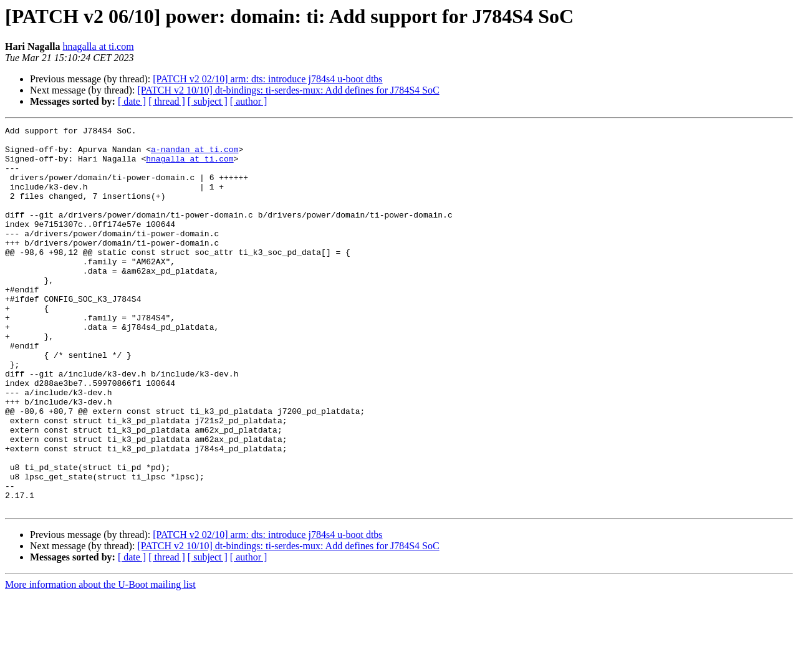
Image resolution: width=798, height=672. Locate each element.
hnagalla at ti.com (98, 46)
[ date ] (132, 101)
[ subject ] (208, 101)
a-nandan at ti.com (195, 155)
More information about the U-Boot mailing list (100, 661)
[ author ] (249, 101)
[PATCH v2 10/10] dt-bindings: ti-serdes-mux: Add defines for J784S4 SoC (288, 90)
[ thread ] (167, 101)
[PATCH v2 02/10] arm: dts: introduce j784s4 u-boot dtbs (267, 79)
